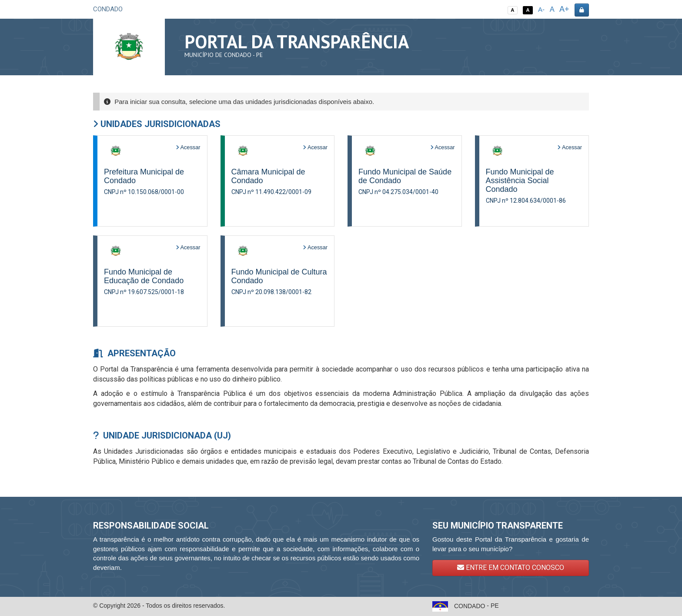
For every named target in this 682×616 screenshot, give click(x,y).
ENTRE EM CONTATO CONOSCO (511, 567)
